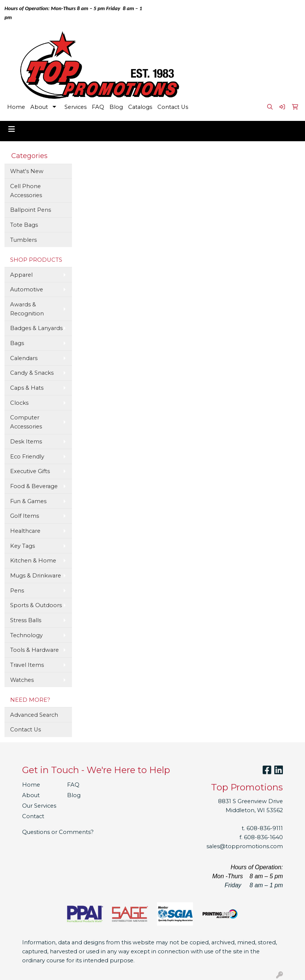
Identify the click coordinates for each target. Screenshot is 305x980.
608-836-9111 (265, 828)
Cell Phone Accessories (26, 191)
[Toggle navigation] (12, 129)
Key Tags (22, 546)
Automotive (27, 289)
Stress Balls (26, 620)
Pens (17, 591)
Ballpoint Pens (31, 210)
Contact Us (173, 107)
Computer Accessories (26, 422)
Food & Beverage (34, 486)
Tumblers (23, 240)
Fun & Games (28, 501)
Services (76, 107)
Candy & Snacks (32, 373)
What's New (27, 171)
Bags (17, 343)
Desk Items (26, 442)
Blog (116, 107)
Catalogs (140, 107)
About (39, 107)
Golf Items (25, 516)
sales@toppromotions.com (245, 846)
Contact (33, 816)
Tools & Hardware (34, 650)
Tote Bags (24, 225)
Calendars (24, 358)
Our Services (39, 806)
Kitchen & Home (33, 561)
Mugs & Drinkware (36, 576)
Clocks (19, 403)
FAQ (98, 107)
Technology (26, 635)
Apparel (21, 275)
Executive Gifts (30, 471)
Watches (22, 680)
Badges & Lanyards (36, 328)
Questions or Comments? (58, 832)
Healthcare (25, 531)
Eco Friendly (27, 457)
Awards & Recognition (27, 309)
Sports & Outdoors (36, 605)
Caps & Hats (27, 388)
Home (16, 107)
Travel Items (27, 665)
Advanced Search (34, 715)
